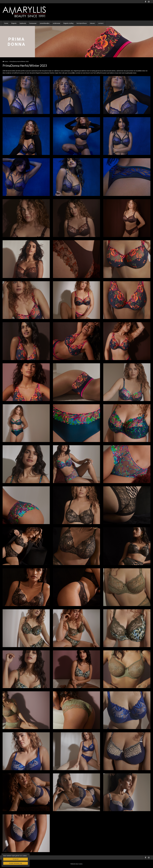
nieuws (92, 23)
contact (101, 23)
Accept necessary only (16, 863)
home (6, 23)
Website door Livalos (76, 864)
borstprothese (82, 23)
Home (6, 61)
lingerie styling (68, 23)
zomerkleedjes (45, 23)
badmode (23, 23)
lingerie (14, 23)
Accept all (16, 859)
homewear (33, 23)
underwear (57, 23)
